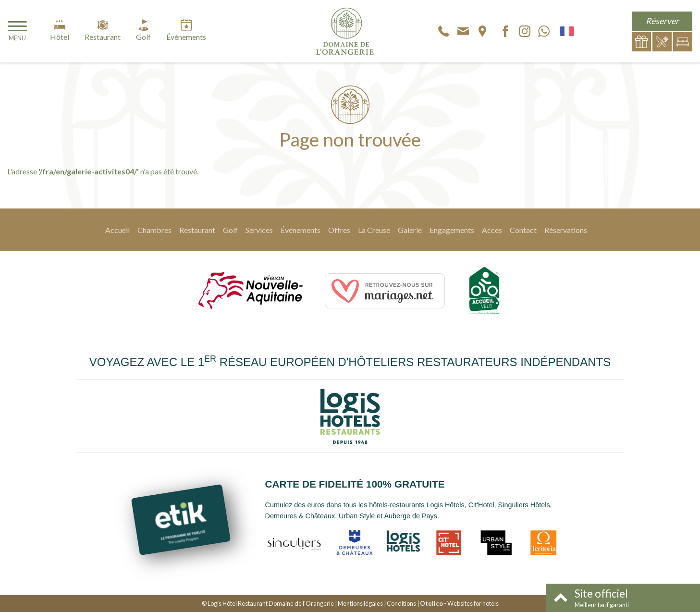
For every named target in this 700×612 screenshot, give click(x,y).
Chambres (154, 230)
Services (259, 230)
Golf (230, 230)
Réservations (566, 230)
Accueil (117, 230)
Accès (492, 230)
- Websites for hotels (459, 603)
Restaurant (197, 230)
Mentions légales (360, 603)
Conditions (401, 603)
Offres (339, 230)
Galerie (410, 230)
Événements (301, 230)
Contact (523, 230)
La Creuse (374, 230)
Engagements (452, 230)
